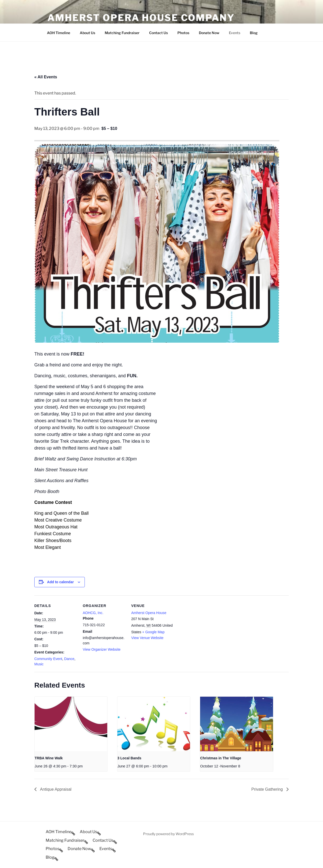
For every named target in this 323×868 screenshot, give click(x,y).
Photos (183, 33)
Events (235, 33)
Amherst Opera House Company (141, 18)
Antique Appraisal (55, 789)
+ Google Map (153, 632)
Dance (69, 659)
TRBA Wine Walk (49, 758)
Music (39, 664)
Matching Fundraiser (122, 33)
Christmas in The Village (221, 758)
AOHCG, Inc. (93, 613)
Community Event (48, 659)
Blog (254, 33)
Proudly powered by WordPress (168, 834)
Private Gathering (268, 789)
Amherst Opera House (149, 613)
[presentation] (71, 724)
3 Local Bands (129, 758)
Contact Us (158, 33)
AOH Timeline (59, 33)
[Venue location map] (206, 630)
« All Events (46, 77)
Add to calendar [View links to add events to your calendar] (61, 582)
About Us (87, 33)
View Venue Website (147, 638)
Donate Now (209, 33)
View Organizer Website (102, 649)
